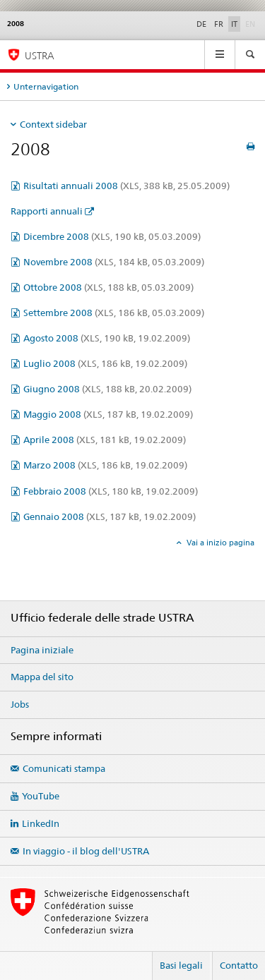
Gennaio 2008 (110, 516)
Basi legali (181, 965)
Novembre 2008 (114, 262)
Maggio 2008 (108, 414)
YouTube (41, 796)
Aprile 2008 (105, 440)
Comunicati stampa (64, 768)
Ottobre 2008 (108, 287)
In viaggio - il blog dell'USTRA (86, 851)
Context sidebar (53, 124)
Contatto (239, 965)
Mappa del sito (42, 677)
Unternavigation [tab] (46, 86)
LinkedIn (41, 823)
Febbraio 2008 (111, 491)
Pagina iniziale (42, 650)
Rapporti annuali (47, 211)
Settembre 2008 (114, 313)
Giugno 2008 (107, 389)
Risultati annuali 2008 (126, 186)
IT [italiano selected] (234, 24)
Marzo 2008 (105, 465)
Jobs (20, 704)
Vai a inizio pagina (219, 543)
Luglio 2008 (105, 363)
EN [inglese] (252, 23)
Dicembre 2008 (112, 236)
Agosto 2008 (107, 338)
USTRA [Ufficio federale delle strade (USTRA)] (40, 55)
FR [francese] (219, 24)
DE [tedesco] (201, 24)
